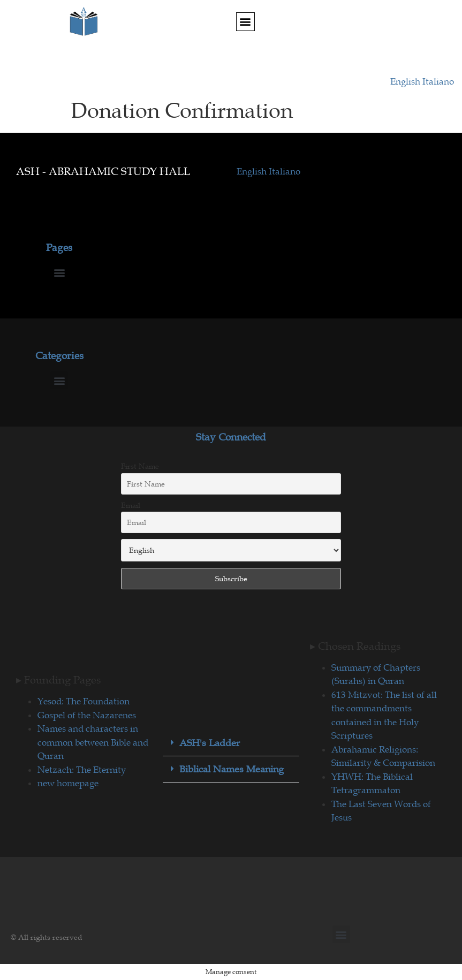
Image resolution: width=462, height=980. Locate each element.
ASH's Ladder (210, 743)
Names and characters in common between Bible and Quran (93, 742)
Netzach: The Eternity (82, 770)
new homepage (68, 783)
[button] (245, 22)
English (406, 81)
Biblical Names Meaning (232, 769)
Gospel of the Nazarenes (87, 715)
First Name (140, 466)
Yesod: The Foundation (84, 701)
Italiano (438, 81)
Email (131, 505)
